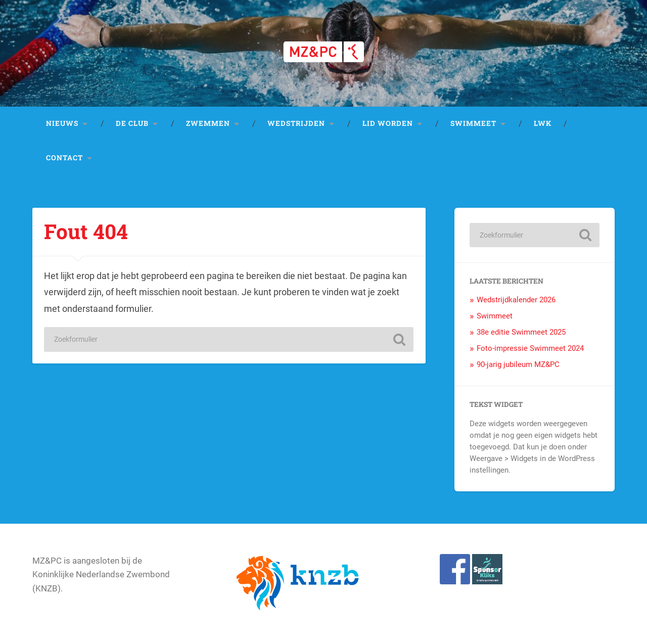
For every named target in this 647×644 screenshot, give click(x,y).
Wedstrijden (296, 123)
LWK (543, 123)
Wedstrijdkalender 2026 (516, 300)
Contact (64, 158)
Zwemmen (208, 123)
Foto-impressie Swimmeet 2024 (530, 348)
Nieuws (62, 123)
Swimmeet (473, 123)
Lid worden (388, 123)
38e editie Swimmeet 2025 (521, 332)
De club (132, 123)
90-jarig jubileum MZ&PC (518, 364)
